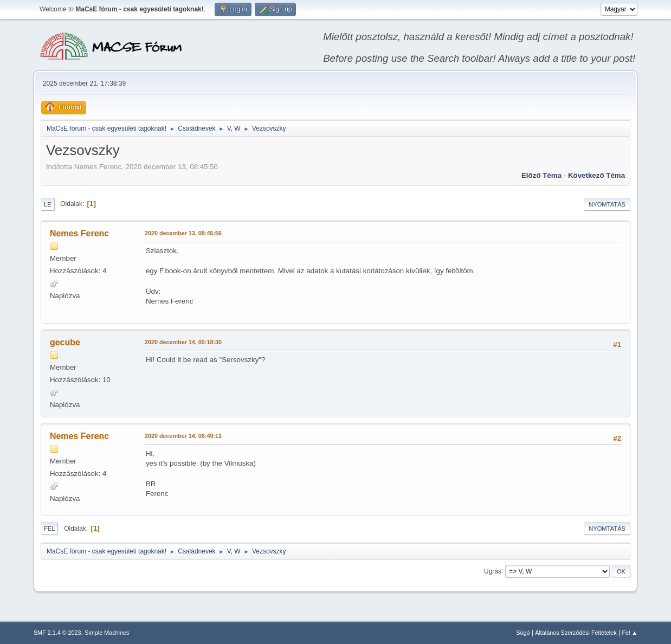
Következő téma (596, 175)
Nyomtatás (607, 204)
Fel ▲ (630, 633)
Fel (50, 529)
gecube (65, 342)
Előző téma (541, 175)
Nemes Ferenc (79, 233)
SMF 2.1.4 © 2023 (57, 633)
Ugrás (493, 571)
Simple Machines (107, 633)
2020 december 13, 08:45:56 (183, 233)
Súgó (523, 633)
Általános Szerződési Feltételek (576, 633)
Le (48, 204)
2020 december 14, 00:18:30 (183, 342)
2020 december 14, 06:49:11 (183, 436)
